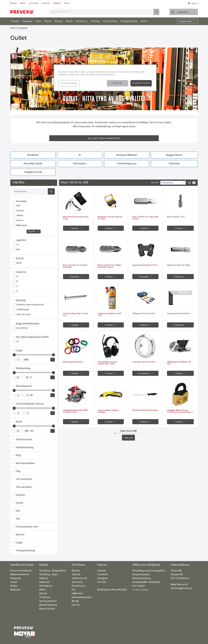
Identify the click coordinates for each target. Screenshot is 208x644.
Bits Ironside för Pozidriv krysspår (75, 266)
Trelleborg (45, 597)
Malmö (43, 590)
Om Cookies (139, 586)
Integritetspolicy (141, 575)
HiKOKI (20, 216)
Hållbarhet (57, 3)
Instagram (102, 578)
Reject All (117, 83)
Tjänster (48, 21)
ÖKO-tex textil (24, 315)
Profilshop (95, 21)
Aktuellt (69, 21)
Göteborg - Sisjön (49, 575)
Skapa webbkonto (20, 575)
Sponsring (77, 582)
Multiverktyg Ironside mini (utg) (76, 218)
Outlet (38, 21)
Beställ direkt (187, 21)
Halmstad (44, 582)
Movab (67, 3)
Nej (18, 250)
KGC (19, 206)
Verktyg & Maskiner (127, 155)
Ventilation (33, 155)
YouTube (102, 582)
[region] (105, 78)
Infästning (174, 164)
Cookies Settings (140, 590)
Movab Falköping (48, 605)
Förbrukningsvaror (127, 164)
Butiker (23, 3)
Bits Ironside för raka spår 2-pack (145, 218)
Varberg (44, 578)
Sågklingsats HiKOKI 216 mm (179, 363)
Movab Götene (47, 609)
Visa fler (34, 232)
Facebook (102, 575)
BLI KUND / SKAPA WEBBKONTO (104, 138)
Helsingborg (46, 586)
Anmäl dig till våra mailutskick (112, 590)
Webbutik (15, 590)
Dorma (20, 221)
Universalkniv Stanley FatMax (108, 411)
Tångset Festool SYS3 (144, 314)
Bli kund (14, 3)
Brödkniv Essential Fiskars (145, 410)
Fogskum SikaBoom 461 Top (110, 315)
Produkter (15, 21)
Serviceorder (34, 3)
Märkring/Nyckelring (73, 362)
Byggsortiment (174, 155)
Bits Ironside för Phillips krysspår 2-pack (109, 266)
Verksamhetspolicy (82, 597)
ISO (74, 590)
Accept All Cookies (141, 83)
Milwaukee (22, 226)
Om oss (76, 605)
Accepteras (22, 328)
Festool (20, 211)
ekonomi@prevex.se (181, 588)
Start (13, 28)
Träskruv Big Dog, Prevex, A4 (76, 315)
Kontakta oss (82, 21)
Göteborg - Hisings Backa (53, 571)
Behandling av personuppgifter (149, 571)
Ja (18, 245)
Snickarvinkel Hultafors (179, 314)
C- (17, 286)
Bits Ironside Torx (176, 217)
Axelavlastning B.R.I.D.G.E (145, 265)
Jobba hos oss (79, 578)
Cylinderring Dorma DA (144, 362)
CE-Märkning (23, 310)
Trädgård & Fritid (33, 172)
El (80, 155)
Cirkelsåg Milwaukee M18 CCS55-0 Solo (75, 411)
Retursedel (46, 3)
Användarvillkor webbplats (146, 582)
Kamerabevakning (142, 578)
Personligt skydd (33, 164)
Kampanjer (27, 21)
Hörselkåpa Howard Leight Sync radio (108, 363)
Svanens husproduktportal (30, 305)
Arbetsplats (80, 164)
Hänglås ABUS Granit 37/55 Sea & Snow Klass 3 (180, 411)
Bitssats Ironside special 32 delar (110, 218)
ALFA (19, 263)
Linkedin (101, 571)
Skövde (43, 594)
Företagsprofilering (129, 21)
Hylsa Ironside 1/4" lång (178, 265)
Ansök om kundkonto (21, 571)
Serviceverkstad (110, 21)
